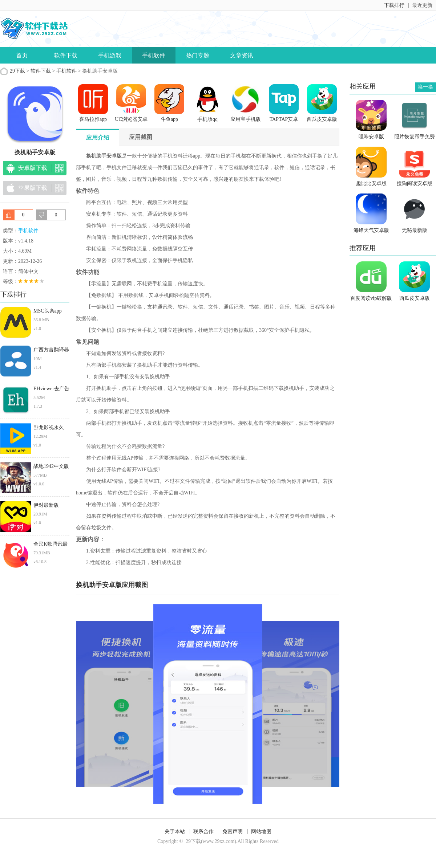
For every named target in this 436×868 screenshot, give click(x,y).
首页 (22, 55)
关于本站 (175, 832)
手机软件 (154, 55)
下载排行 (394, 5)
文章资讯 (242, 55)
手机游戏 (110, 55)
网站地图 (261, 832)
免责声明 (233, 832)
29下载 (17, 71)
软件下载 (66, 55)
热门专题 (198, 55)
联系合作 (203, 832)
